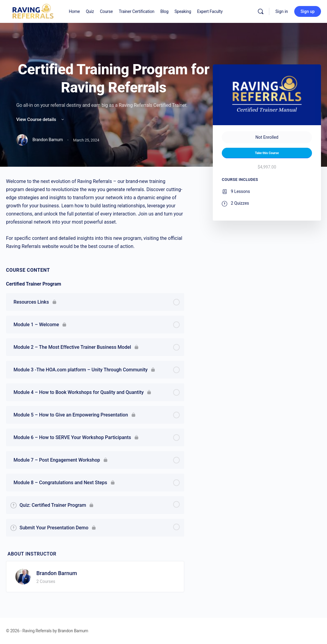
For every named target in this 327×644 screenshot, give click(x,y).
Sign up (308, 11)
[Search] (261, 11)
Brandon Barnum (57, 573)
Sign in (282, 11)
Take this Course (267, 153)
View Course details (41, 119)
